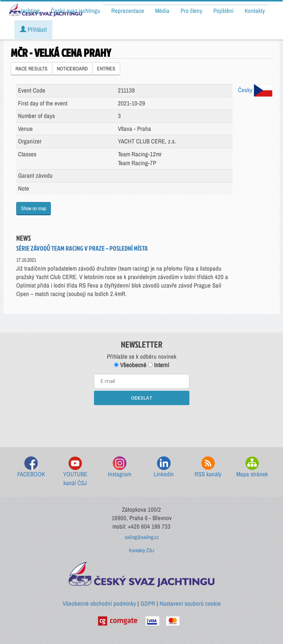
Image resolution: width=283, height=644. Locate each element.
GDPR (148, 603)
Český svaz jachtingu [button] (76, 11)
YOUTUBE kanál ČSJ (75, 472)
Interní (158, 365)
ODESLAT (142, 398)
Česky (255, 90)
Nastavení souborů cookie (190, 603)
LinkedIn (164, 467)
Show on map (34, 208)
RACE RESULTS (32, 69)
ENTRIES (106, 69)
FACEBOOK (31, 467)
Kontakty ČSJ (142, 550)
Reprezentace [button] (128, 11)
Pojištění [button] (223, 11)
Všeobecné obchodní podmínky (99, 603)
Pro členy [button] (191, 11)
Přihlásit (33, 29)
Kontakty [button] (255, 11)
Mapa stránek (252, 467)
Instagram (120, 467)
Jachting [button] (30, 11)
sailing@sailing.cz (142, 537)
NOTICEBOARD (72, 69)
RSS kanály (208, 467)
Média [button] (162, 11)
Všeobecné (130, 365)
